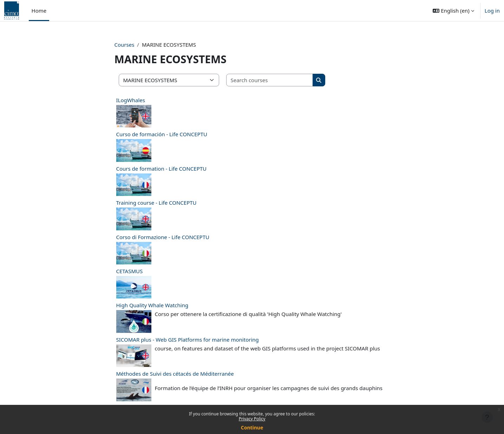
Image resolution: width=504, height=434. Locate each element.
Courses (125, 45)
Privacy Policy (252, 419)
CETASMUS (130, 271)
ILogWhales (131, 100)
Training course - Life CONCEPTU (156, 203)
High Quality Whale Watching (152, 305)
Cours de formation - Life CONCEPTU (162, 169)
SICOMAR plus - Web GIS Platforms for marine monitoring (188, 340)
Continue (252, 428)
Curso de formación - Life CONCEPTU (162, 134)
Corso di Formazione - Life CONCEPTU (163, 237)
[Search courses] (270, 80)
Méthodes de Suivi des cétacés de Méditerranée (175, 374)
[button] (453, 11)
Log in (492, 11)
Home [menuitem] (39, 11)
